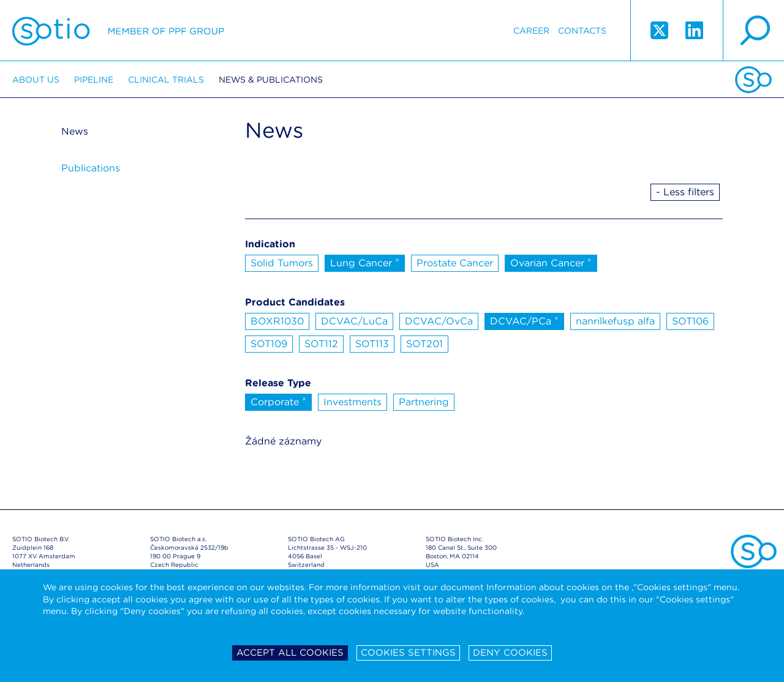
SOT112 (321, 344)
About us (36, 80)
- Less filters (685, 192)
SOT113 (372, 344)
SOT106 (690, 321)
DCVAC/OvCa (439, 321)
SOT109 (269, 344)
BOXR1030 (277, 321)
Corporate (278, 401)
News (75, 131)
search (753, 31)
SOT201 (424, 344)
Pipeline (94, 80)
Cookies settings (408, 653)
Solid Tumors (282, 263)
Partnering (424, 402)
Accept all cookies (290, 653)
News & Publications (271, 80)
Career (531, 31)
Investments (352, 402)
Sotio (118, 31)
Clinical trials (166, 80)
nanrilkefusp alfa (615, 321)
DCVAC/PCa (524, 320)
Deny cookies (510, 653)
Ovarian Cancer (551, 262)
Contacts (582, 31)
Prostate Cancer (455, 263)
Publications (91, 168)
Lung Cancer (365, 262)
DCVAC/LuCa (354, 321)
